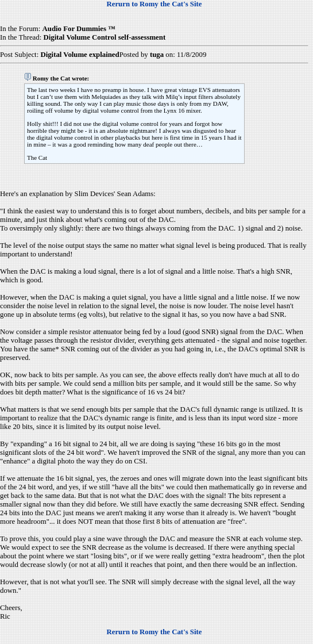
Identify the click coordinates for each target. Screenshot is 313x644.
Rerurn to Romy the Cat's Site (154, 4)
